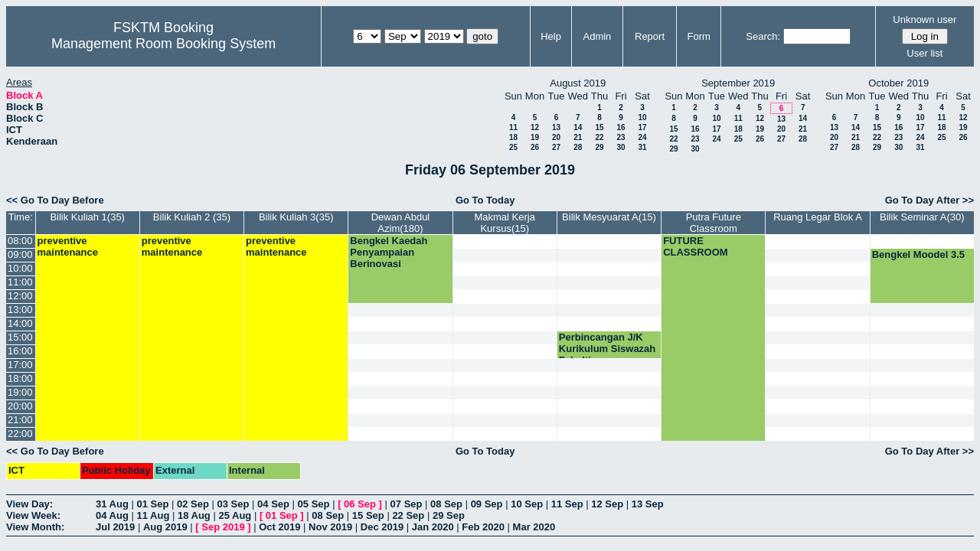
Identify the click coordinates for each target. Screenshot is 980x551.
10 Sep (527, 504)
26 (535, 147)
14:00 (20, 323)
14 (578, 127)
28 (578, 147)
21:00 (20, 420)
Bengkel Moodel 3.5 (918, 254)
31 (642, 147)
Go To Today (485, 200)
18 (513, 137)
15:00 (20, 337)
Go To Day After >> (929, 200)
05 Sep (314, 504)
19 (535, 137)
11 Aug (153, 515)
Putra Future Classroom (714, 223)
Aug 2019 (165, 527)
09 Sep (487, 504)
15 (599, 127)
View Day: (29, 504)
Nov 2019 (330, 527)
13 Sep (648, 504)
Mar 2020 (534, 527)
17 (642, 127)
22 (599, 137)
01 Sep (152, 504)
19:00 (20, 392)
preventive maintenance (68, 246)
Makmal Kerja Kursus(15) (504, 223)
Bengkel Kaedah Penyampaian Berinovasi (389, 252)
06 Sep (360, 504)
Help (551, 36)
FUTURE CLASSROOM (696, 246)
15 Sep (368, 515)
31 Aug (112, 504)
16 (621, 127)
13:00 (20, 310)
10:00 (20, 268)
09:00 (20, 254)
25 (513, 147)
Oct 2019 (279, 527)
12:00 (20, 296)
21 (578, 137)
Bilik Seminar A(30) (922, 217)
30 (621, 147)
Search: (763, 36)
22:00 (20, 434)
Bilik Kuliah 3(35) (296, 217)
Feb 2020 (483, 527)
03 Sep (234, 504)
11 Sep (567, 504)
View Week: (33, 515)
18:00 (20, 378)
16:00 (20, 351)
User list (924, 53)
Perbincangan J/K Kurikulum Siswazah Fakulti (607, 349)
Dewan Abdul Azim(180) (401, 223)
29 (599, 147)
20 (556, 137)
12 (535, 127)
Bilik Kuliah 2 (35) (192, 217)
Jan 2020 (433, 527)
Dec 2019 (382, 527)
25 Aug (235, 515)
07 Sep (407, 504)
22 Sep (408, 515)
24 (642, 137)
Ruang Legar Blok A (818, 217)
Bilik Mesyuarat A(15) (609, 217)
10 (642, 117)
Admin (597, 36)
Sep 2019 (223, 527)
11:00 (20, 282)
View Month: (35, 527)
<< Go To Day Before (55, 200)
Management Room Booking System (163, 44)
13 (556, 127)
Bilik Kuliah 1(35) (87, 217)
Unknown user (924, 20)
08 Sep (446, 504)
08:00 (20, 241)
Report (650, 36)
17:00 (20, 365)
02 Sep (193, 504)
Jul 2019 (115, 527)
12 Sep (607, 504)
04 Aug (112, 515)
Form (699, 36)
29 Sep (449, 515)
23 (621, 137)
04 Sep (273, 504)
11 (513, 127)
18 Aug (194, 515)
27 (556, 147)
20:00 (20, 406)
